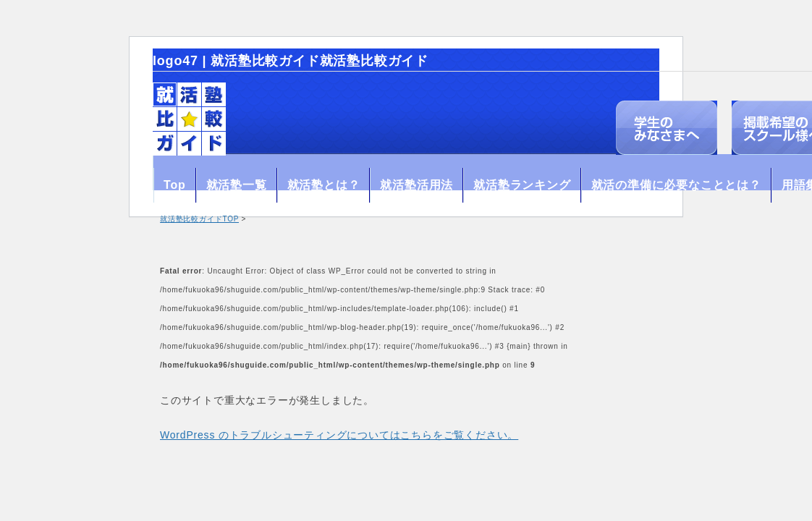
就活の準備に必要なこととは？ (676, 185)
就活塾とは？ (324, 185)
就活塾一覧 (237, 185)
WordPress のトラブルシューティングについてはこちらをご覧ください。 (339, 435)
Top (175, 185)
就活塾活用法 (416, 185)
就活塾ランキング (522, 185)
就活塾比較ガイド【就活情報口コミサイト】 (189, 119)
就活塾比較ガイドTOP (199, 219)
